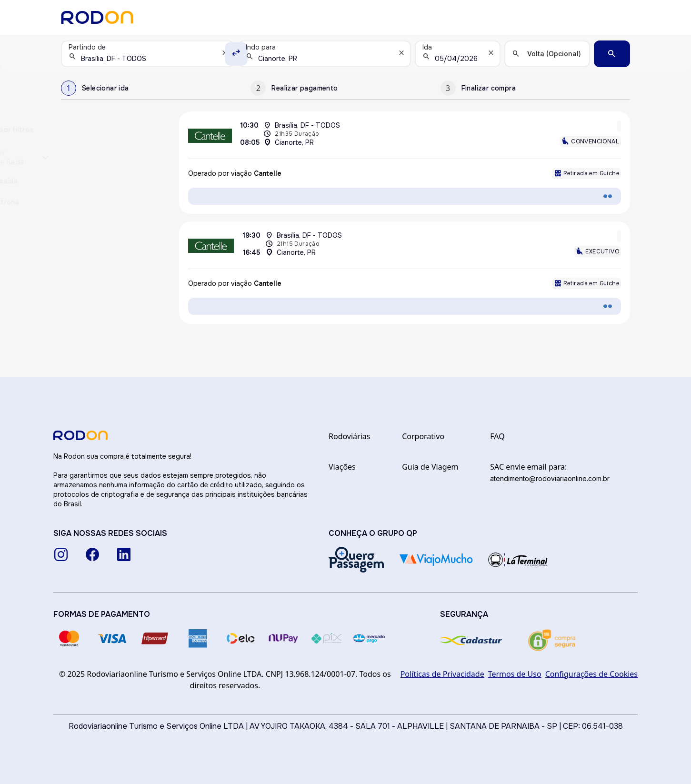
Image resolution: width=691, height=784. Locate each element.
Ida (427, 47)
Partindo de (87, 47)
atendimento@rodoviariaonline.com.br (550, 478)
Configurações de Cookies (591, 674)
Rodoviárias (349, 436)
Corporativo (423, 436)
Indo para (261, 47)
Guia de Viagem (430, 467)
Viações (342, 467)
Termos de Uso (515, 674)
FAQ (497, 436)
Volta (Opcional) (554, 54)
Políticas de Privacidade (442, 674)
